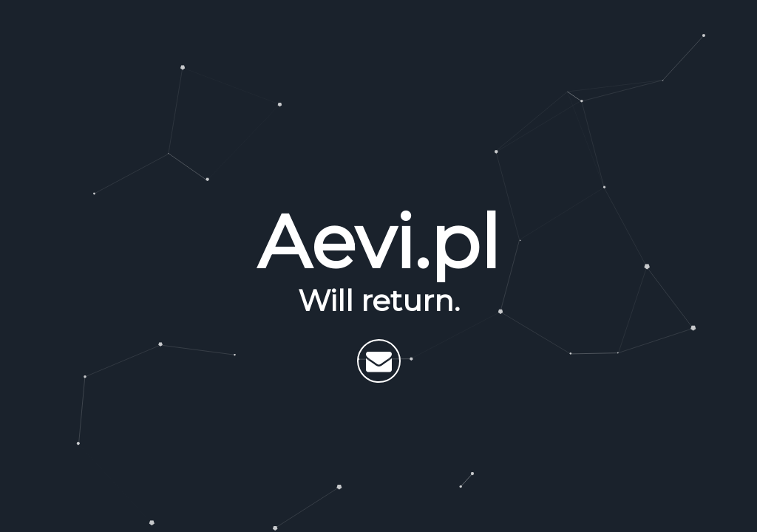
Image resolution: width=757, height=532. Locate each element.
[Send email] (379, 361)
